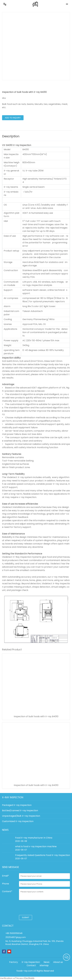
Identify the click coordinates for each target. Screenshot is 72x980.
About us (58, 962)
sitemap (44, 965)
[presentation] (40, 908)
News (47, 962)
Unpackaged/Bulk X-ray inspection (21, 816)
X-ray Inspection (31, 962)
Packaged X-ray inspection (17, 805)
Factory (13, 962)
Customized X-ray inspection (18, 821)
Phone (6, 884)
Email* (6, 876)
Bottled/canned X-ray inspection (20, 810)
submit (26, 917)
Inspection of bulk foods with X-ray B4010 (36, 716)
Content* (7, 891)
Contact (31, 965)
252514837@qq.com (16, 937)
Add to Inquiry (13, 118)
